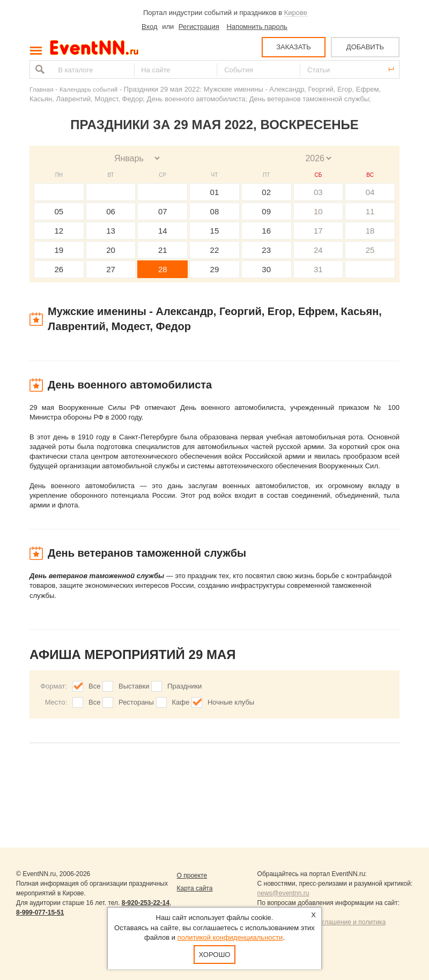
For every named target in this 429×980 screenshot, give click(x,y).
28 (163, 269)
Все (94, 686)
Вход (149, 27)
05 (59, 211)
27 (111, 269)
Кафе (181, 702)
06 (111, 211)
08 (215, 211)
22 (215, 250)
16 (266, 231)
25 (370, 250)
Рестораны (136, 702)
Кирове (296, 13)
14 (163, 231)
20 (111, 250)
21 (163, 250)
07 (163, 211)
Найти (39, 69)
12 (59, 231)
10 (318, 211)
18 (370, 231)
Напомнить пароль (257, 27)
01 (215, 192)
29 (215, 269)
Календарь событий (88, 89)
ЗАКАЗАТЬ (294, 47)
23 (266, 250)
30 (266, 269)
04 (370, 192)
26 (59, 269)
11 (370, 211)
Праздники (184, 686)
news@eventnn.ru (283, 893)
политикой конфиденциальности (230, 937)
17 (318, 231)
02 (266, 192)
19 (59, 250)
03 (318, 192)
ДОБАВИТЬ (365, 47)
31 (318, 269)
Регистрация (199, 27)
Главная (41, 89)
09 (266, 211)
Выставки (134, 686)
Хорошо (215, 955)
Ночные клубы (231, 702)
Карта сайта (195, 888)
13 (111, 231)
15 (215, 231)
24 (318, 250)
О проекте (192, 876)
